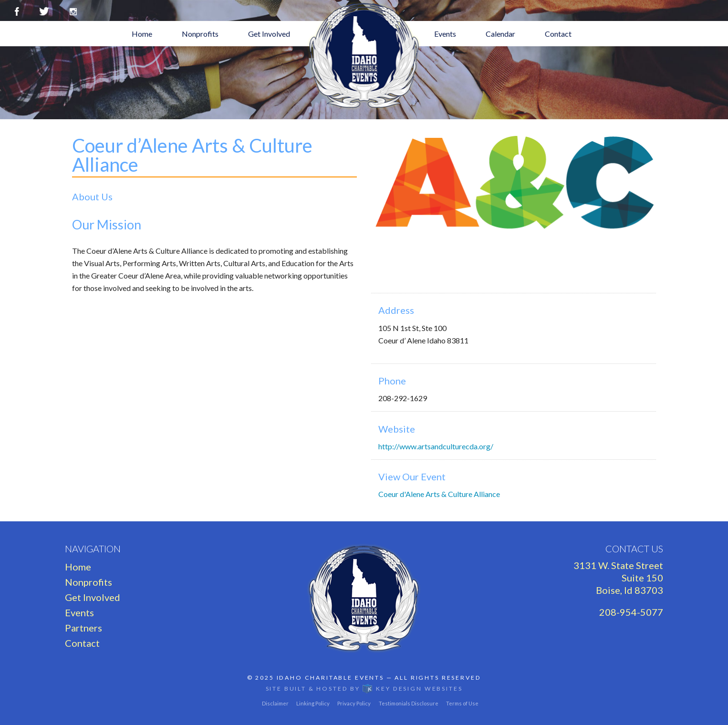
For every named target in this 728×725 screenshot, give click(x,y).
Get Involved (269, 34)
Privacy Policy (354, 703)
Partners (83, 628)
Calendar (500, 34)
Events (445, 34)
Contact (558, 34)
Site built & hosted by (364, 689)
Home (142, 34)
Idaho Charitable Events (330, 678)
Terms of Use (462, 703)
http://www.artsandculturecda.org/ (436, 446)
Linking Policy (313, 703)
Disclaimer (275, 703)
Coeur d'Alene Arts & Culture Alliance (439, 494)
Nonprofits (200, 34)
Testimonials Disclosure (409, 703)
